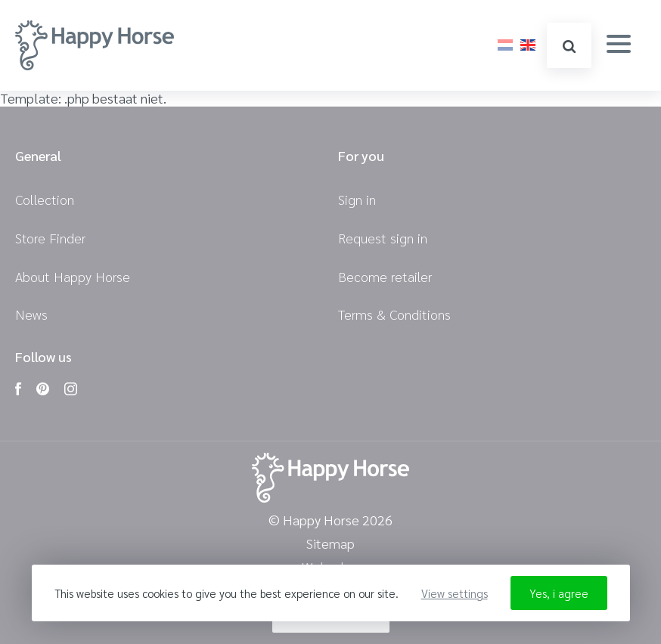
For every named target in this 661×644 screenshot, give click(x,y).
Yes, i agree (559, 593)
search (569, 46)
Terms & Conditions (394, 314)
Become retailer (385, 276)
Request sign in (383, 238)
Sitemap (330, 544)
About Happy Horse (73, 276)
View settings (455, 593)
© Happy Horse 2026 (330, 520)
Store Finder (50, 238)
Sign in (357, 199)
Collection (45, 199)
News (31, 314)
